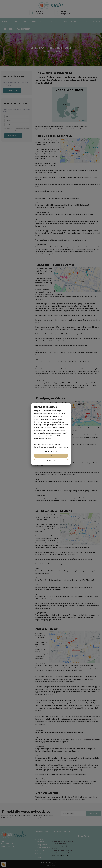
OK (51, 456)
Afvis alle (51, 461)
